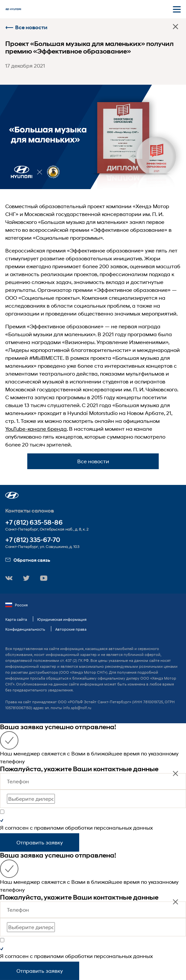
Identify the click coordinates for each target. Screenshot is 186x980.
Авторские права (71, 629)
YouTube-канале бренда (36, 429)
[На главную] (13, 9)
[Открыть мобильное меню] (177, 9)
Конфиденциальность (25, 629)
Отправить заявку (40, 842)
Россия (16, 605)
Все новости (26, 27)
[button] (12, 495)
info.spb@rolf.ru (77, 708)
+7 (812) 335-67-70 (33, 540)
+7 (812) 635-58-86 (34, 523)
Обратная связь (28, 560)
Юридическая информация (62, 619)
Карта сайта (16, 619)
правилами (49, 828)
